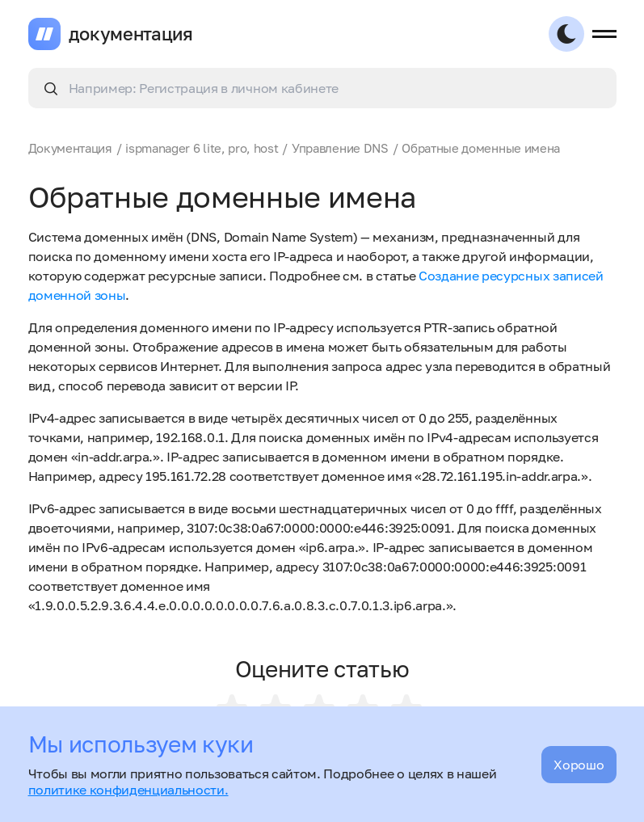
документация (131, 34)
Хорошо (579, 765)
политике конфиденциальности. (128, 790)
